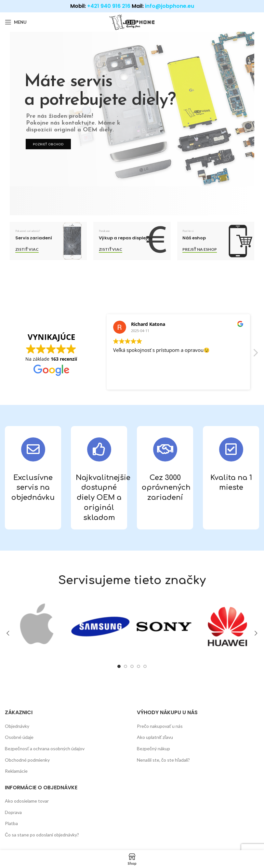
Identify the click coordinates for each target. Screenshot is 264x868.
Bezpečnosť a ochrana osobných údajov (45, 748)
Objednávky (17, 726)
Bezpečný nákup (153, 748)
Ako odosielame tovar (27, 801)
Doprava (13, 812)
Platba (11, 823)
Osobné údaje (19, 737)
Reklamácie (16, 771)
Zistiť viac (27, 249)
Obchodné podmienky (27, 760)
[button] (255, 354)
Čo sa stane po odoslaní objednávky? (42, 835)
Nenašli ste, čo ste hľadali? (163, 760)
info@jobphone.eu (170, 6)
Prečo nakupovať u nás (160, 726)
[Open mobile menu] (16, 22)
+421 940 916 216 (109, 6)
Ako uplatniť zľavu (155, 737)
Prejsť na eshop (199, 249)
